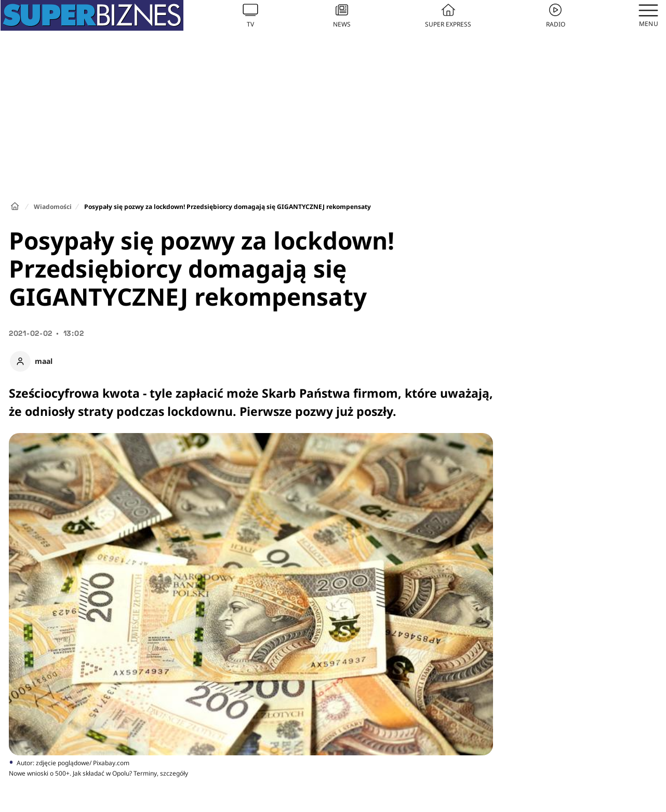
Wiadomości (53, 207)
